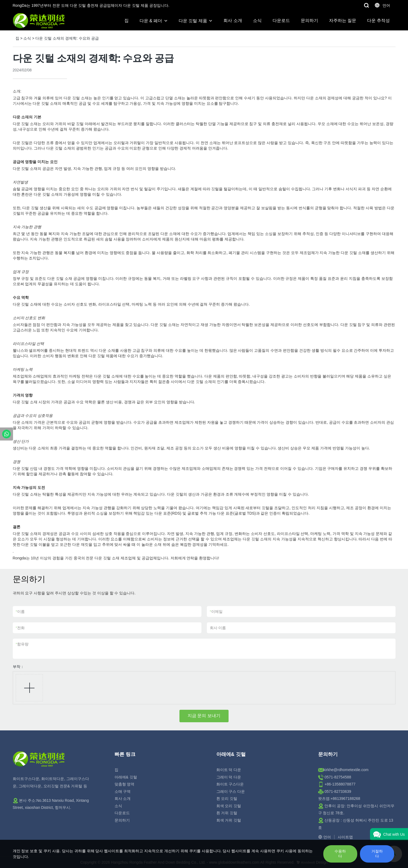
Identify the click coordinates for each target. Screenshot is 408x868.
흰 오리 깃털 (227, 799)
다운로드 (281, 20)
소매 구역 (123, 791)
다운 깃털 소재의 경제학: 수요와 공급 (67, 38)
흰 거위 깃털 (227, 813)
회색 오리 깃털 (229, 806)
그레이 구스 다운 (231, 791)
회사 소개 (233, 20)
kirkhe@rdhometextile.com (346, 770)
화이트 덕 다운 (229, 770)
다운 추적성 (378, 20)
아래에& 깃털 (126, 777)
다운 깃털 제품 (193, 21)
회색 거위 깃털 (229, 820)
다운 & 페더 (151, 21)
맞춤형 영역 (125, 784)
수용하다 (340, 854)
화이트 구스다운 (230, 784)
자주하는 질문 (343, 20)
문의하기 (309, 20)
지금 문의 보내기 (204, 716)
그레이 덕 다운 (229, 777)
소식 (257, 20)
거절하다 (377, 854)
